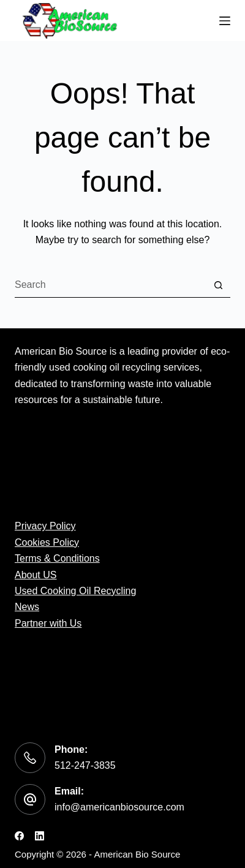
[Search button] (218, 285)
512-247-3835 (85, 765)
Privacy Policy (45, 526)
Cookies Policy (47, 542)
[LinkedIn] (40, 836)
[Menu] (225, 21)
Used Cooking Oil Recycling (75, 591)
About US (36, 575)
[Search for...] (110, 285)
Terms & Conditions (57, 558)
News (27, 607)
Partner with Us (48, 623)
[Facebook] (19, 836)
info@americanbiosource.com (119, 807)
